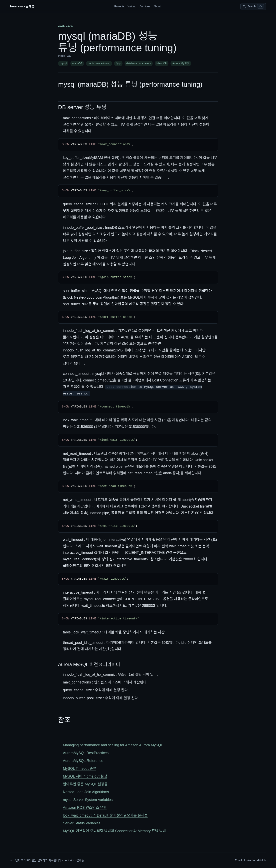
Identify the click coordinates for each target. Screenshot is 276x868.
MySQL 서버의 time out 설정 (85, 776)
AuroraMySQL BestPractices (86, 753)
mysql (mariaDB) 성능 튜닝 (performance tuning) (130, 84)
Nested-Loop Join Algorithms (86, 792)
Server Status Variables (82, 823)
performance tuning (99, 63)
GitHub (262, 860)
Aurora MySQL (181, 63)
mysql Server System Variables (88, 800)
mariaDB (77, 63)
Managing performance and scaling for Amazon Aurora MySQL (113, 745)
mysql (63, 63)
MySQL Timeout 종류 (80, 769)
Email (238, 860)
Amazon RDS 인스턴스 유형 (85, 808)
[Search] (253, 6)
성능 (118, 63)
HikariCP (162, 63)
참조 (64, 720)
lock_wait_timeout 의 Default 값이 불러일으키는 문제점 (105, 815)
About (157, 6)
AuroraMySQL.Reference (83, 761)
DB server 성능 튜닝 (82, 107)
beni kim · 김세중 (22, 6)
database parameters (139, 63)
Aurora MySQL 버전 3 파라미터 (89, 664)
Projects (119, 6)
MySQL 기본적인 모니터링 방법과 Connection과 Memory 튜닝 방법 (114, 831)
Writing (132, 6)
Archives (145, 6)
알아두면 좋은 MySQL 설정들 (85, 784)
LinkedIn (250, 860)
